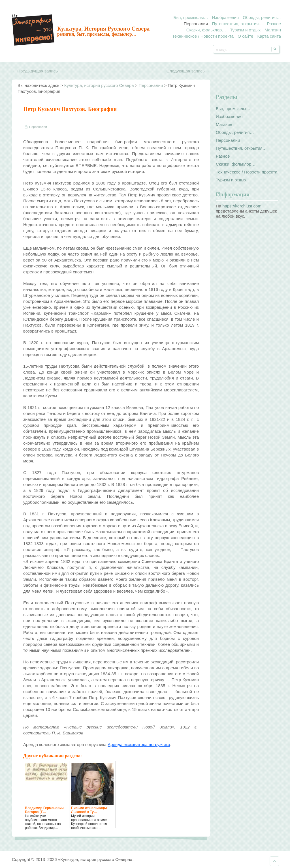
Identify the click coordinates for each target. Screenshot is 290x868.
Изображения (225, 17)
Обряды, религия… (262, 17)
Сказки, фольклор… (206, 30)
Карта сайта (269, 36)
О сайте (245, 36)
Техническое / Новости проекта (203, 36)
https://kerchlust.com (242, 206)
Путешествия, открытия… (237, 24)
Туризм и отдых (245, 30)
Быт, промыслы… (191, 17)
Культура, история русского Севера (103, 29)
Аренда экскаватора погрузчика (139, 744)
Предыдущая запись (35, 71)
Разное (274, 24)
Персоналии (196, 24)
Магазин (273, 30)
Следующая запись (188, 71)
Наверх (274, 861)
